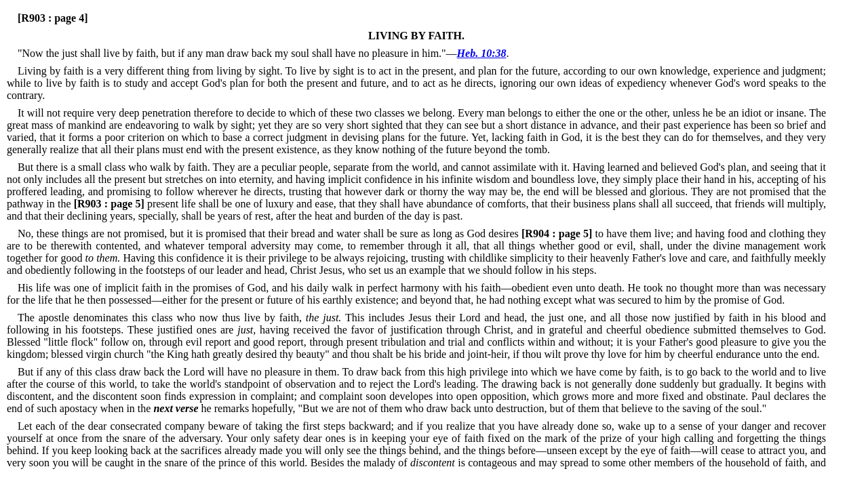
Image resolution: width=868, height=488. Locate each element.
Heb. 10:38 (482, 53)
